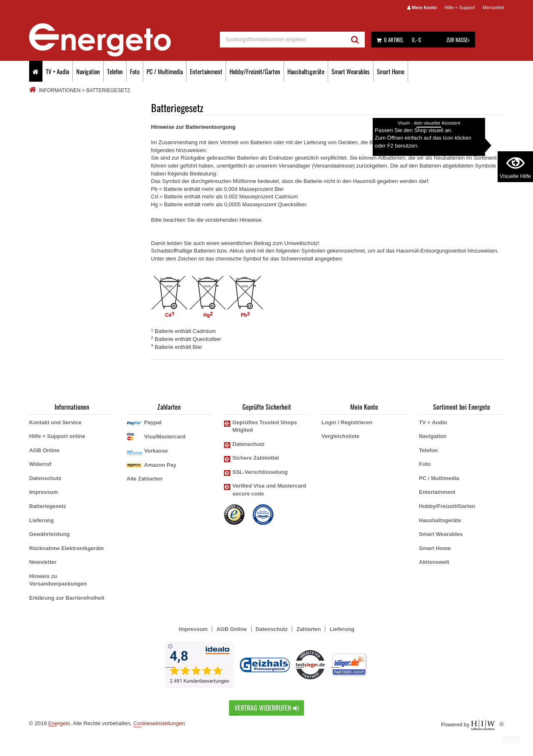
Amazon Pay (160, 465)
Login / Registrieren (347, 422)
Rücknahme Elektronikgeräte (66, 548)
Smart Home (391, 71)
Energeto (59, 723)
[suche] (283, 40)
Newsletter (43, 562)
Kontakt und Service (55, 422)
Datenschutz (45, 478)
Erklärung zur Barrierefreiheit (67, 598)
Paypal (153, 422)
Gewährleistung (50, 534)
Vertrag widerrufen (266, 708)
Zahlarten (309, 629)
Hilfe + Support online (57, 436)
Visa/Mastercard (165, 437)
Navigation (88, 71)
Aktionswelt (434, 562)
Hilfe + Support (460, 8)
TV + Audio (57, 71)
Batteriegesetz (48, 506)
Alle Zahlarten (144, 479)
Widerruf (40, 464)
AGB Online (44, 450)
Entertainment (206, 71)
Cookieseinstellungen (159, 723)
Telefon (115, 71)
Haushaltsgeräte (306, 71)
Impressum (44, 492)
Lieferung (41, 520)
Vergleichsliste (340, 436)
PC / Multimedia (165, 71)
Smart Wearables (351, 71)
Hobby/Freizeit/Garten (255, 71)
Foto (135, 71)
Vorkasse (156, 451)
